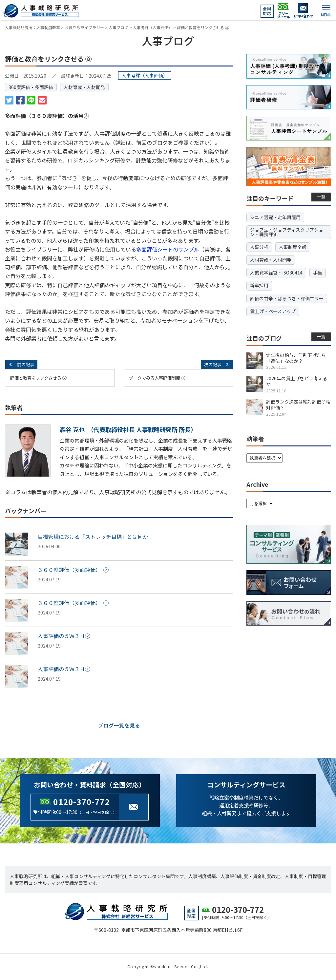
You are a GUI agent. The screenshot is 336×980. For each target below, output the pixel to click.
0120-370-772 (81, 802)
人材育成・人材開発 (84, 87)
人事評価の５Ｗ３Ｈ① (64, 669)
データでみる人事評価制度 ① (157, 378)
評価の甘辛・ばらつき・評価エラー (287, 298)
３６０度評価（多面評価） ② (73, 570)
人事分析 (259, 247)
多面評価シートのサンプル (168, 249)
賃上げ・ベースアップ (273, 311)
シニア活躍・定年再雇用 (275, 217)
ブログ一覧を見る (119, 726)
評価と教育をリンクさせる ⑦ (38, 378)
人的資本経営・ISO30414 (276, 273)
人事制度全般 (293, 247)
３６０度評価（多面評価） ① (73, 603)
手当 (318, 273)
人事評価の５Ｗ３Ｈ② (64, 636)
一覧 (321, 197)
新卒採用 (259, 285)
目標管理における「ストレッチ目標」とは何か (93, 537)
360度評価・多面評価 (31, 87)
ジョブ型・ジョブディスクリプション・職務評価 (287, 232)
